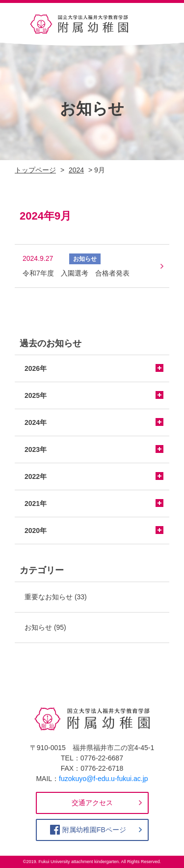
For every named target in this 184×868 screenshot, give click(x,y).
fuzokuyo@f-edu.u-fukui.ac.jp (104, 779)
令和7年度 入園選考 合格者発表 (76, 273)
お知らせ (38, 627)
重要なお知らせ (49, 597)
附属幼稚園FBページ (94, 830)
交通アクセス (92, 803)
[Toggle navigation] (156, 24)
